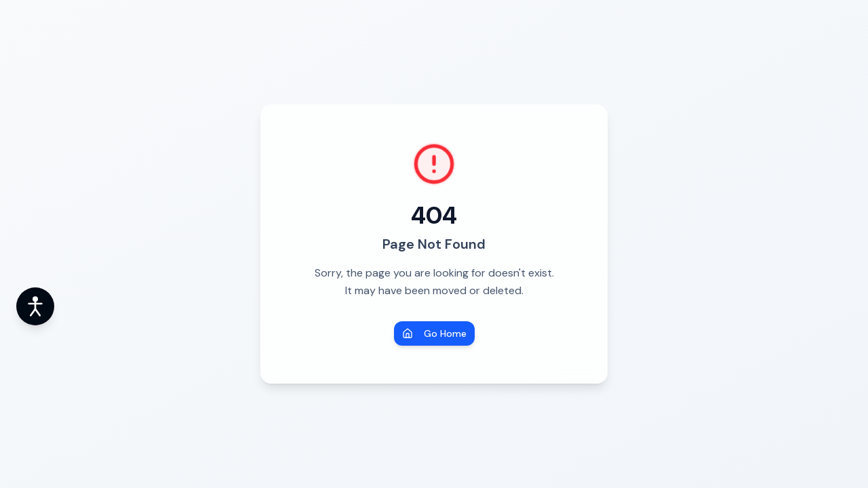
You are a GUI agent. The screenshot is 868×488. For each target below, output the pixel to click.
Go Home (434, 333)
